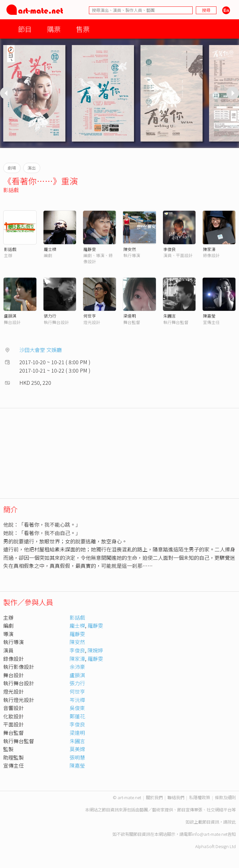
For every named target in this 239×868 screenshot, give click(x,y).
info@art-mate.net (210, 834)
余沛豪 (77, 667)
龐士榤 (50, 249)
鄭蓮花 (77, 716)
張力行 (50, 316)
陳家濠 (209, 249)
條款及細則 (225, 797)
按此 (232, 822)
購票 (54, 29)
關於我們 (154, 797)
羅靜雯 (90, 249)
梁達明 (130, 316)
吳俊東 (77, 708)
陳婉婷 (95, 650)
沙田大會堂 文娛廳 (41, 350)
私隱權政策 (200, 797)
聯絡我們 (176, 797)
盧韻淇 (10, 316)
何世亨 (90, 316)
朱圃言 (170, 316)
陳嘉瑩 (209, 316)
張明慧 (77, 757)
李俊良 (170, 249)
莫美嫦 (77, 749)
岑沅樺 (77, 700)
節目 (25, 29)
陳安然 (130, 249)
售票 (83, 29)
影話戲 (11, 190)
